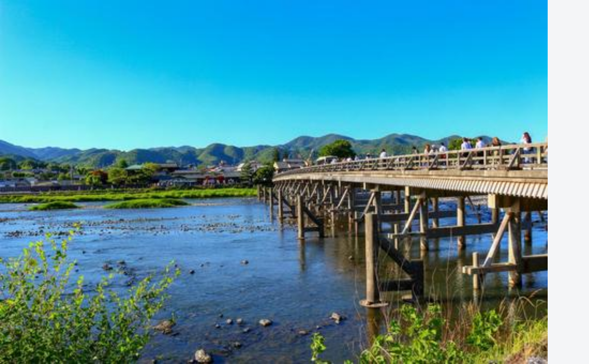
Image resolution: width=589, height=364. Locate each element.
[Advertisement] (294, 110)
